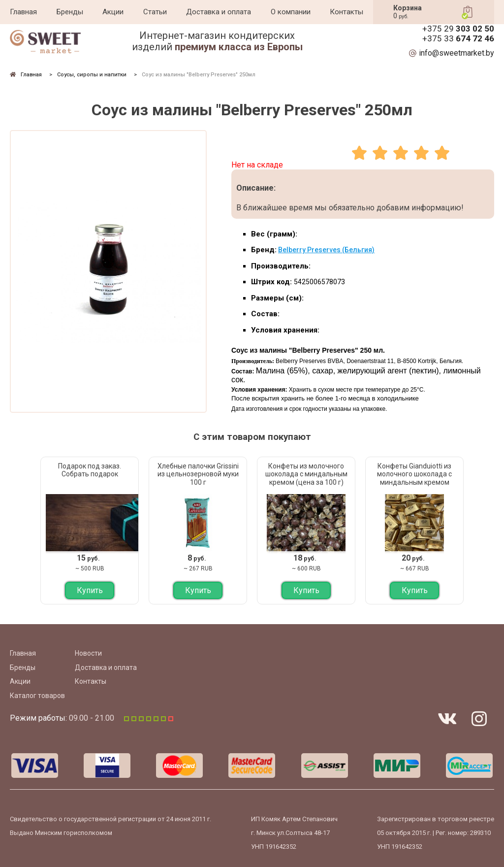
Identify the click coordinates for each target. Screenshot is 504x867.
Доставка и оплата (219, 12)
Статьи (155, 12)
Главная (23, 12)
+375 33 (458, 39)
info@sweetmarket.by (457, 53)
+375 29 (458, 29)
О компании (291, 12)
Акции (113, 12)
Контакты (346, 12)
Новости (88, 653)
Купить (90, 590)
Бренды (70, 12)
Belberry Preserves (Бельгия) (326, 250)
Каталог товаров (37, 696)
